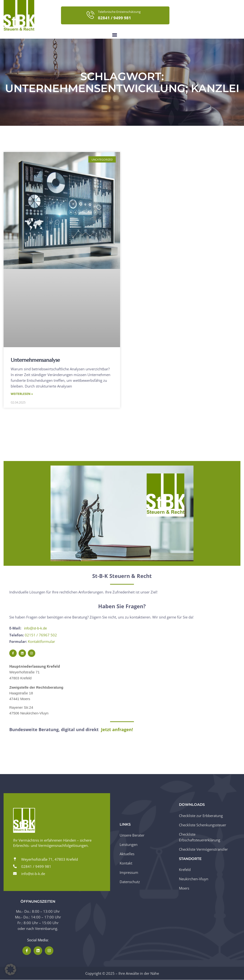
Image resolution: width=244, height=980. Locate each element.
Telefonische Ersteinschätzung (119, 12)
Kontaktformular (41, 642)
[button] (114, 35)
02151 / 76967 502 (41, 635)
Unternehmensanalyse (35, 360)
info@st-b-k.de (36, 629)
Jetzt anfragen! (117, 730)
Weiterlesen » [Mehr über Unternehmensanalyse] (22, 394)
